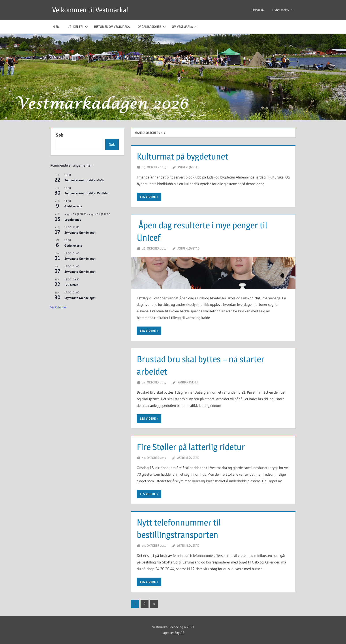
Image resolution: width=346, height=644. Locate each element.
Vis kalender (59, 307)
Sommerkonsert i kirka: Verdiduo (87, 193)
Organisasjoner (152, 27)
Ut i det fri (78, 27)
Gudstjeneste (73, 206)
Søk (60, 135)
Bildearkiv (257, 10)
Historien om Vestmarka (112, 27)
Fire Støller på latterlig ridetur (191, 447)
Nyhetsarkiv (283, 10)
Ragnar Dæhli (188, 382)
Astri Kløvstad (188, 167)
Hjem (56, 27)
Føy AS (179, 633)
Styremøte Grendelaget (80, 233)
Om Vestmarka (185, 27)
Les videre (148, 197)
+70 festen (71, 285)
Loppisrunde (73, 220)
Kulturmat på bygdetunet (182, 156)
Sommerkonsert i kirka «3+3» (84, 180)
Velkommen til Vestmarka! (90, 10)
